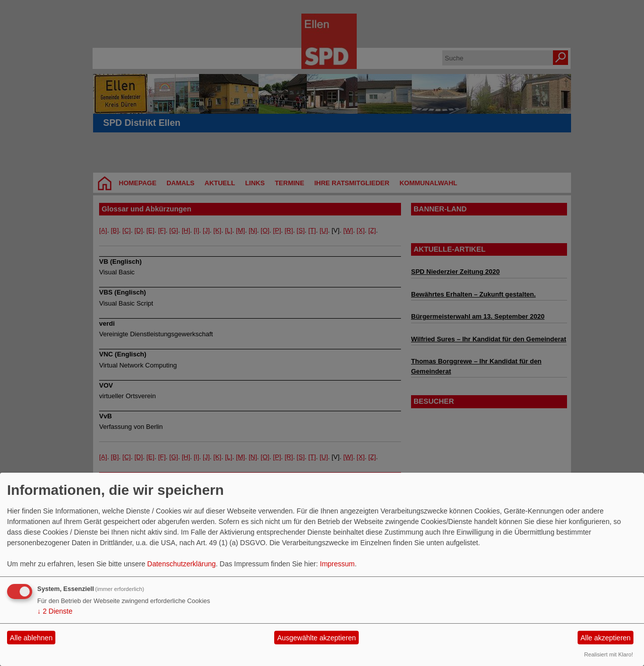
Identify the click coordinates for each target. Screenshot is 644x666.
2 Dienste (55, 611)
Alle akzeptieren (606, 638)
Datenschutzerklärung (182, 564)
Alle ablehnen (31, 638)
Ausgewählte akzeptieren (316, 638)
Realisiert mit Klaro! (609, 654)
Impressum (337, 564)
